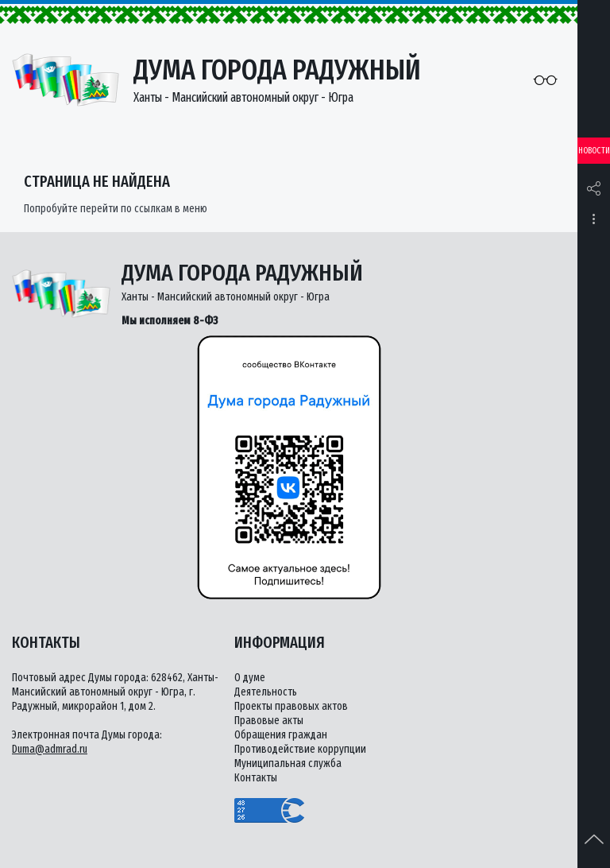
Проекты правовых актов (291, 706)
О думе (250, 678)
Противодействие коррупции (300, 749)
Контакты (256, 778)
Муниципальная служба (288, 763)
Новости (594, 151)
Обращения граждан (281, 735)
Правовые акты (269, 721)
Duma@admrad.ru (50, 749)
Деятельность (266, 692)
